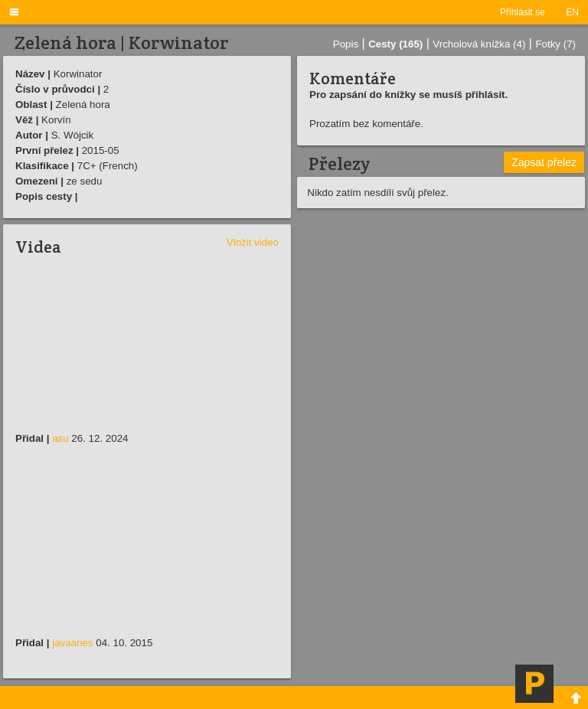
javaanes (72, 643)
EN (572, 12)
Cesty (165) (395, 44)
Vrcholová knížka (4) (479, 44)
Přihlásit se (523, 12)
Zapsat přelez (544, 162)
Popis (346, 44)
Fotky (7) (555, 44)
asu (60, 438)
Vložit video (253, 242)
